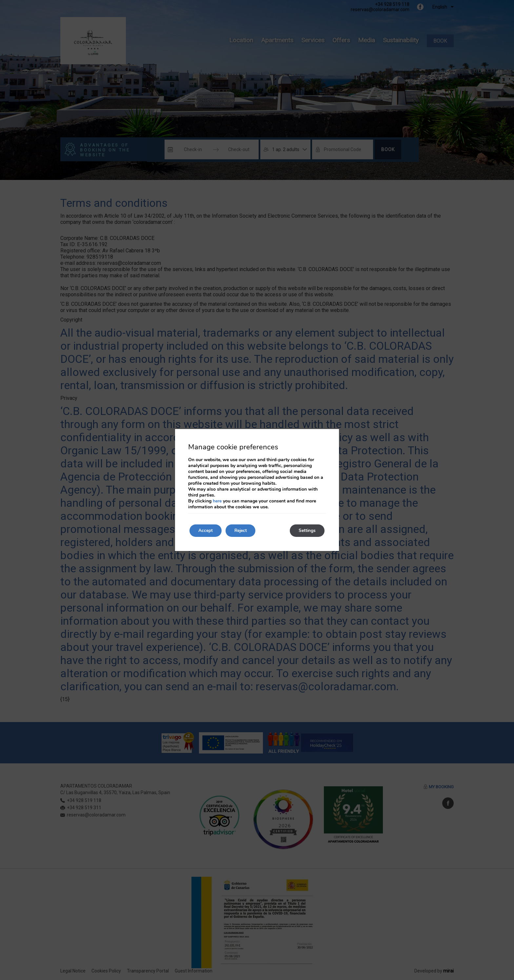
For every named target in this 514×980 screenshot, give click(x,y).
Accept (207, 530)
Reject (244, 530)
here (217, 501)
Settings (306, 530)
